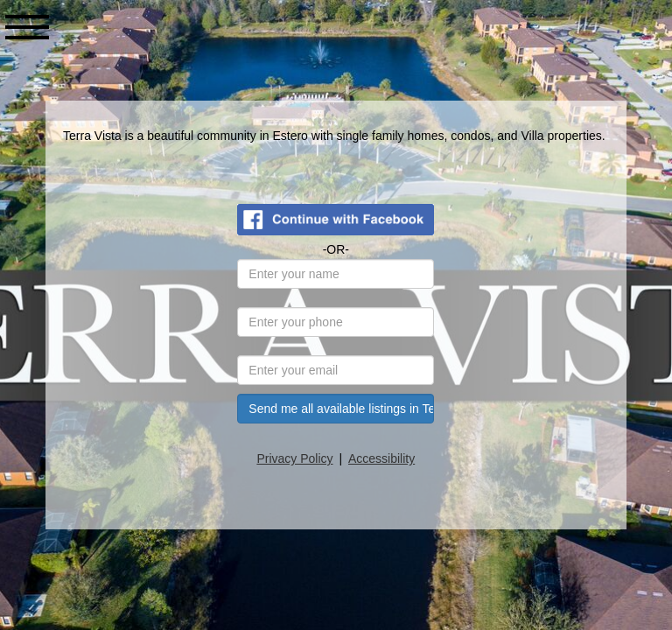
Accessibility (383, 458)
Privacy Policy (296, 458)
